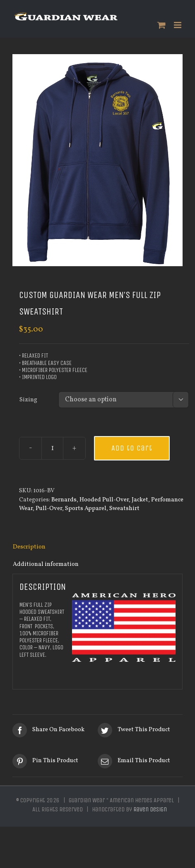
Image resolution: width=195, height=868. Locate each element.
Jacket (140, 500)
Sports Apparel (86, 508)
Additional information (46, 564)
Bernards (64, 500)
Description (29, 547)
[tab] (97, 547)
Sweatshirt (124, 508)
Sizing (28, 400)
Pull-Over (49, 508)
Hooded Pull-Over (104, 500)
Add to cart (132, 448)
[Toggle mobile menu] (178, 25)
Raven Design (150, 809)
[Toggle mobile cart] (161, 25)
